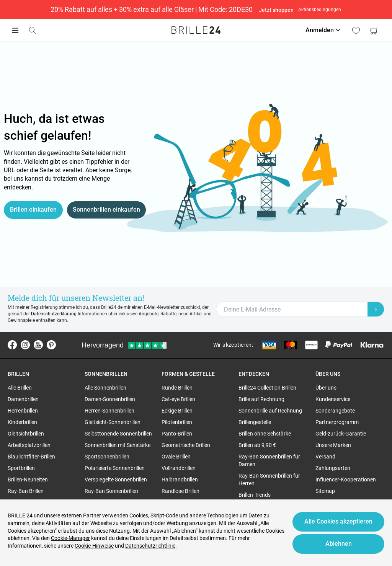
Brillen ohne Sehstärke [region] (265, 434)
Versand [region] (325, 457)
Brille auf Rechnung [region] (261, 399)
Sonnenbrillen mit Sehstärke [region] (118, 445)
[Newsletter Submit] (376, 309)
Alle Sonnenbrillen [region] (105, 388)
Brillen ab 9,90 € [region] (257, 445)
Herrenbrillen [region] (23, 411)
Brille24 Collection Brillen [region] (267, 388)
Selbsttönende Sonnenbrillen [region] (118, 434)
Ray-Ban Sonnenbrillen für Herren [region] (269, 480)
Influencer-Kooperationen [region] (346, 480)
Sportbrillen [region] (21, 468)
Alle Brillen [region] (20, 388)
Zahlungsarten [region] (333, 468)
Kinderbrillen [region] (22, 422)
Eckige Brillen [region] (177, 411)
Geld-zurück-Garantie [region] (341, 434)
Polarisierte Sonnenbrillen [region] (115, 468)
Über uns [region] (326, 388)
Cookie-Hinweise (94, 546)
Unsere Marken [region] (333, 445)
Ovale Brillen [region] (176, 457)
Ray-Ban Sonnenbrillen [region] (111, 491)
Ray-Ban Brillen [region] (26, 491)
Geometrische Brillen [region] (186, 445)
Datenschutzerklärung (54, 314)
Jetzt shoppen (277, 10)
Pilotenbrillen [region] (177, 422)
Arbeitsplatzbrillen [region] (29, 445)
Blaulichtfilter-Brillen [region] (31, 457)
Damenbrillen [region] (23, 399)
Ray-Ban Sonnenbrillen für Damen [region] (269, 460)
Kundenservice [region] (333, 399)
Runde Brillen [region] (177, 388)
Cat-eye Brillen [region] (178, 399)
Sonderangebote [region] (335, 411)
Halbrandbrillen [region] (180, 480)
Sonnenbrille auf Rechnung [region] (270, 411)
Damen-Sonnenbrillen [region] (110, 399)
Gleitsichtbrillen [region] (26, 434)
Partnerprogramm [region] (337, 422)
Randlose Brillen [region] (180, 491)
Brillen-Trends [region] (255, 495)
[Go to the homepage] (196, 30)
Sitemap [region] (325, 491)
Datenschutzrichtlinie (150, 546)
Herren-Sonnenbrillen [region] (109, 411)
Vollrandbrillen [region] (179, 468)
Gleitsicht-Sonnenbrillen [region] (113, 422)
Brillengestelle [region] (255, 422)
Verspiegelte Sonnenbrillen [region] (116, 480)
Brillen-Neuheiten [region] (28, 480)
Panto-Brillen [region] (177, 434)
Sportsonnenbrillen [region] (107, 457)
